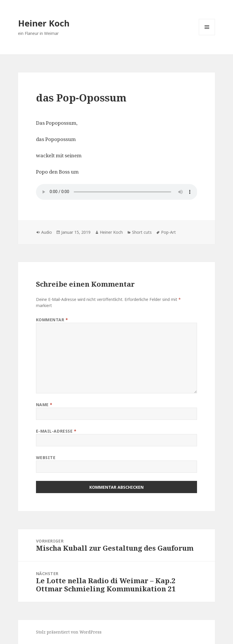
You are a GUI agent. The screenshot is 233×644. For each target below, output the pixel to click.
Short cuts (142, 232)
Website (46, 457)
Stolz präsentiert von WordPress (69, 632)
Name (44, 405)
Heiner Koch (44, 23)
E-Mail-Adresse (56, 431)
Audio (47, 232)
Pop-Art (168, 232)
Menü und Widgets (207, 35)
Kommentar (52, 320)
